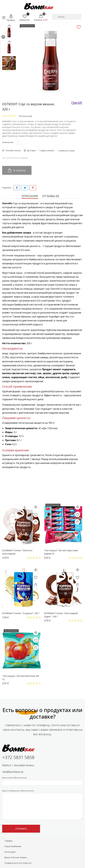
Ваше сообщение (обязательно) (42, 805)
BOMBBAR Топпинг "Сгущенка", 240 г (21, 613)
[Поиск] (67, 17)
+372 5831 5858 (18, 757)
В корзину (17, 170)
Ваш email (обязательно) (42, 781)
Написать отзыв (67, 151)
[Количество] (19, 142)
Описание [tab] (30, 196)
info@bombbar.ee (13, 772)
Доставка (31, 150)
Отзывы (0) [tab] (51, 196)
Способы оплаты (13, 150)
